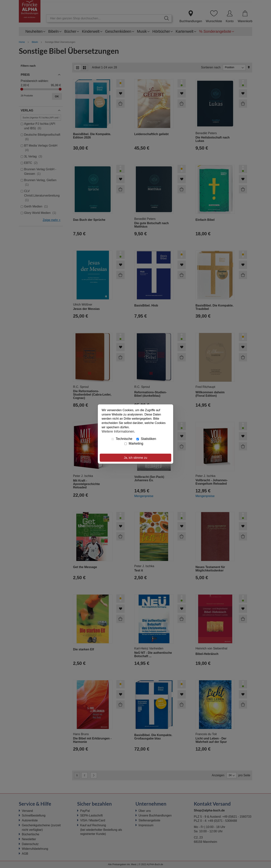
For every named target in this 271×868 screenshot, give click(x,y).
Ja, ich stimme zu (135, 458)
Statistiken (146, 439)
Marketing (134, 443)
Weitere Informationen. (118, 431)
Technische (122, 439)
